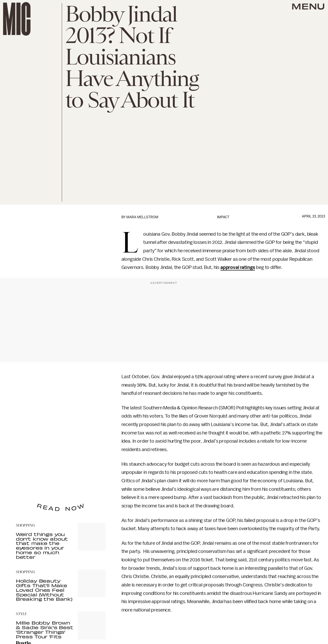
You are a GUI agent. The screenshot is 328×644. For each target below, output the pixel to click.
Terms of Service (88, 481)
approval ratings (238, 267)
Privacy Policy (26, 484)
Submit (93, 474)
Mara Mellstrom (142, 217)
